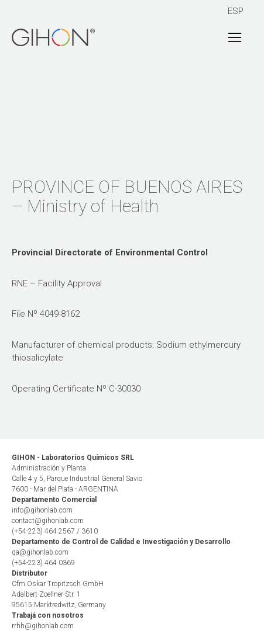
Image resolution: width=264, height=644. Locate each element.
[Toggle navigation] (235, 37)
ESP (236, 11)
